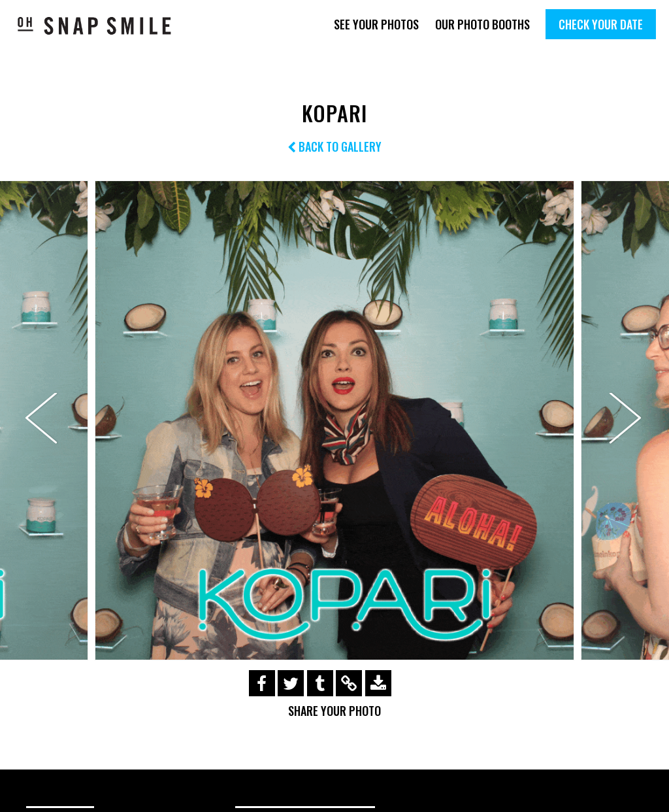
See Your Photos (376, 24)
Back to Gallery (334, 146)
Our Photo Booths (482, 24)
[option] (334, 420)
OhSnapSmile (95, 25)
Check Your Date (601, 24)
